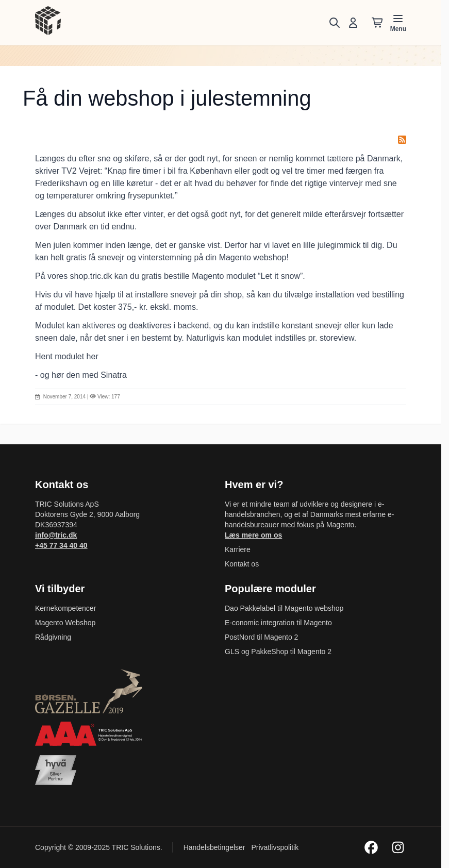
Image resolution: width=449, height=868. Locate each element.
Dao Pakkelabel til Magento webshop (284, 608)
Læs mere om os (253, 535)
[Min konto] (353, 23)
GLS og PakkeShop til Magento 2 (278, 652)
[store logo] (48, 21)
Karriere (238, 549)
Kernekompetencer (65, 608)
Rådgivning (53, 637)
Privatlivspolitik (275, 847)
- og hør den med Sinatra (81, 375)
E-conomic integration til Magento (278, 623)
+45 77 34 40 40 (61, 545)
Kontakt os (242, 564)
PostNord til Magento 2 (261, 637)
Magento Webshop (65, 623)
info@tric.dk (56, 535)
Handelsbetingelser (215, 847)
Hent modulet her (67, 356)
